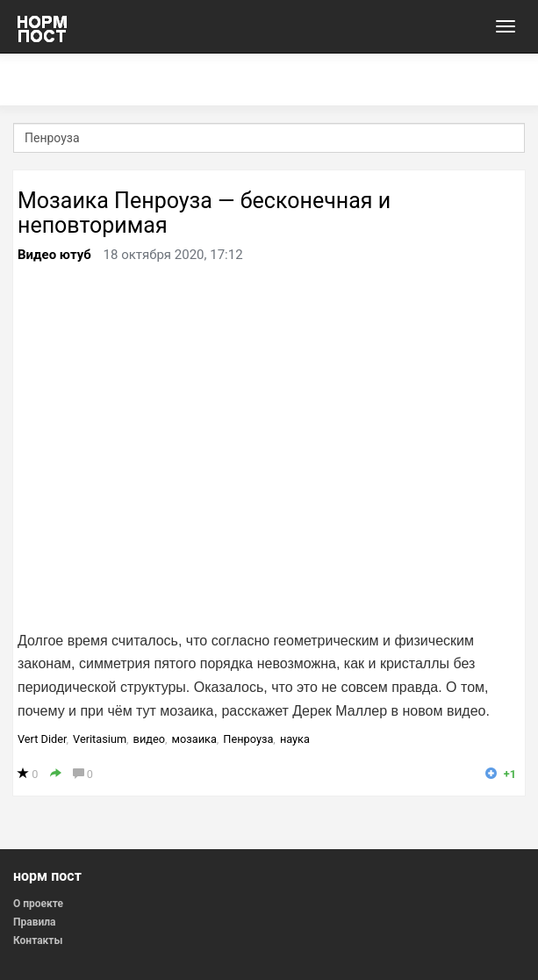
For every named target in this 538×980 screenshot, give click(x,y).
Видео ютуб (54, 255)
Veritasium (100, 739)
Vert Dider (42, 739)
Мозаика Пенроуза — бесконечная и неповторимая (204, 213)
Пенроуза (248, 739)
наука (295, 739)
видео (149, 739)
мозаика (194, 739)
